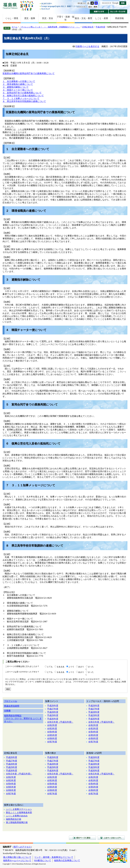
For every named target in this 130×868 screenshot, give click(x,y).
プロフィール (11, 701)
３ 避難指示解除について (16, 87)
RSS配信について (43, 860)
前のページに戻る (82, 838)
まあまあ (61, 667)
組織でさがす (99, 12)
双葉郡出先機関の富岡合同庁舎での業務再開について (29, 73)
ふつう (71, 667)
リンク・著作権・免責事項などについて (54, 857)
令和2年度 (52, 725)
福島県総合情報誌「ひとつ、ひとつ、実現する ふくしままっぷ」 (23, 718)
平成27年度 (53, 709)
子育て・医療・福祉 (66, 18)
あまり (81, 667)
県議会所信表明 (12, 706)
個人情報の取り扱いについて (17, 857)
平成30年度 (53, 719)
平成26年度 (53, 706)
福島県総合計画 (14, 819)
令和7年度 (52, 742)
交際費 (7, 711)
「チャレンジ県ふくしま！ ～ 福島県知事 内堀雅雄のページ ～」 (50, 27)
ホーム (14, 27)
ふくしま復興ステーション (19, 809)
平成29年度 (53, 715)
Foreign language (60, 6)
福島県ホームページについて (17, 860)
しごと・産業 (102, 18)
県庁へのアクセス (22, 847)
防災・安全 (48, 18)
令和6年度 (52, 738)
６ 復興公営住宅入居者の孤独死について (23, 96)
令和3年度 (52, 728)
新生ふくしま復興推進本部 (19, 812)
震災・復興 (30, 18)
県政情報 (119, 18)
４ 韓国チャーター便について (18, 90)
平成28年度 (100, 27)
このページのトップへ (111, 838)
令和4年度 (52, 732)
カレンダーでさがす (118, 12)
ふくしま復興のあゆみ (17, 816)
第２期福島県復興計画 (17, 822)
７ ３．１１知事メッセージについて (21, 98)
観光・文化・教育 (84, 18)
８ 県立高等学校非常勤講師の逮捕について (24, 101)
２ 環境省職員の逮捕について (18, 84)
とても (50, 667)
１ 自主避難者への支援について (19, 81)
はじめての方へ (60, 4)
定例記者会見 (88, 27)
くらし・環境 (12, 18)
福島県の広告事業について (67, 860)
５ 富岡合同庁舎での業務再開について (22, 93)
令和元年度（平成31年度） (60, 722)
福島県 (10, 6)
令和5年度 (52, 735)
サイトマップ (60, 9)
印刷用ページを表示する (87, 46)
